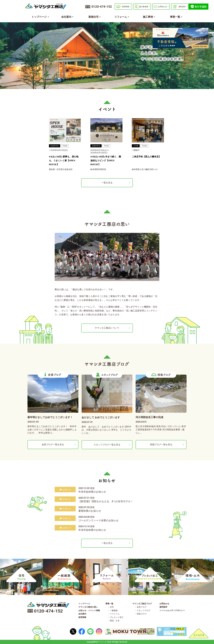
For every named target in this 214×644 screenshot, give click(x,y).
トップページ (39, 17)
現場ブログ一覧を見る (161, 444)
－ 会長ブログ (140, 607)
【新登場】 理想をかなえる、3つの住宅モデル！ (106, 501)
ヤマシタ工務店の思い (88, 607)
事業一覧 (175, 17)
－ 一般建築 (113, 610)
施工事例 (148, 17)
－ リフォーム (113, 614)
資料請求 (182, 7)
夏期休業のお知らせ (90, 511)
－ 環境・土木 (113, 621)
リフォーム (121, 17)
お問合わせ (162, 7)
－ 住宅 (111, 607)
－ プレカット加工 (115, 617)
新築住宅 (93, 17)
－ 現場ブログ (140, 614)
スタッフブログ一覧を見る (107, 445)
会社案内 (66, 17)
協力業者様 (144, 7)
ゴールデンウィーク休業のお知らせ (98, 520)
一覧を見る (107, 183)
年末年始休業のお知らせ (92, 492)
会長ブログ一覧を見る (53, 444)
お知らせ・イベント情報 (89, 610)
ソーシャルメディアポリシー (172, 610)
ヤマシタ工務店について (107, 328)
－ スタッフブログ (142, 610)
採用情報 (126, 7)
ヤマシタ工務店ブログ (142, 604)
